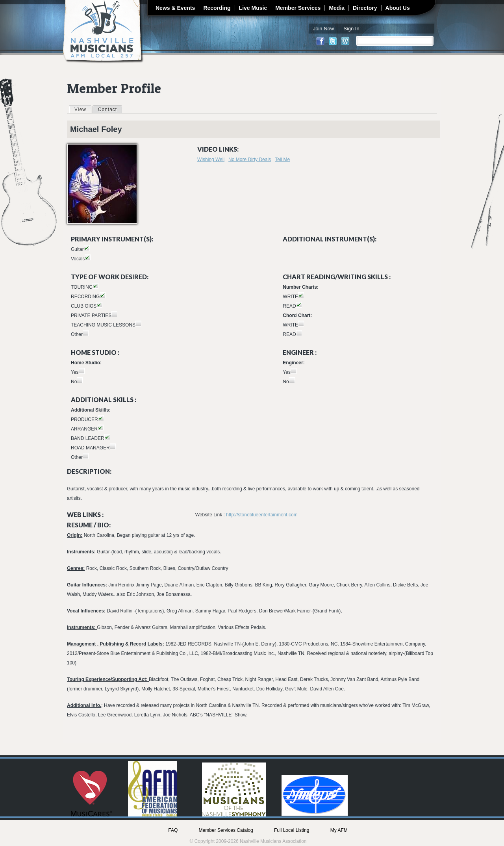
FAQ (173, 830)
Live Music (253, 8)
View (83, 109)
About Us (398, 8)
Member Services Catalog (226, 830)
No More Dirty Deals (250, 160)
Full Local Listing (292, 830)
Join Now (323, 29)
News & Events (175, 8)
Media (337, 8)
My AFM (339, 830)
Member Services (298, 8)
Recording (217, 8)
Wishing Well (211, 160)
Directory (365, 8)
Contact (107, 109)
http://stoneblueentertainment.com (262, 515)
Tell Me (282, 160)
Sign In (351, 29)
